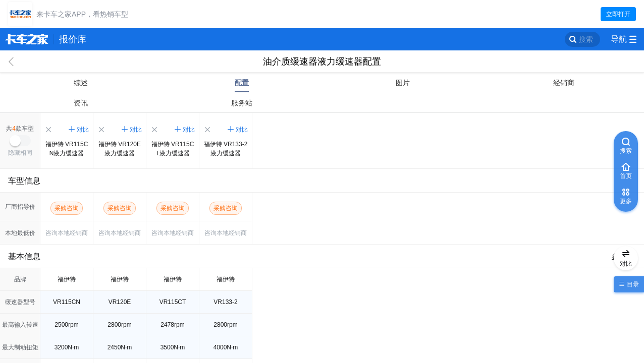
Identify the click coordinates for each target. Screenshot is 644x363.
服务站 (242, 103)
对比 (83, 130)
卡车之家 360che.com (27, 39)
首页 (626, 176)
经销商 (564, 83)
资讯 (81, 103)
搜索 (586, 39)
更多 (626, 201)
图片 (403, 83)
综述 (81, 83)
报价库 (73, 39)
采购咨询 (67, 208)
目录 (632, 284)
